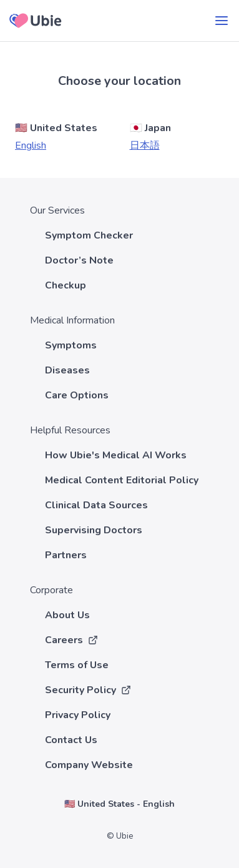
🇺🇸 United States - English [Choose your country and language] (119, 804)
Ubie (124, 836)
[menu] (222, 21)
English (31, 145)
